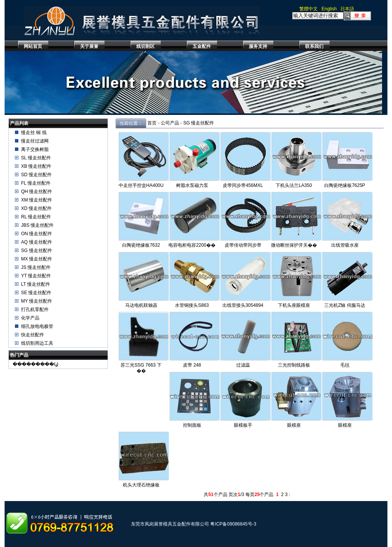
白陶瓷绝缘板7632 (141, 245)
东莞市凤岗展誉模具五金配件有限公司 (170, 524)
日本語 (347, 9)
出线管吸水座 (345, 245)
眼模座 (294, 425)
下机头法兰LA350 (294, 185)
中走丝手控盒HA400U (141, 185)
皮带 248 (192, 365)
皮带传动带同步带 (243, 245)
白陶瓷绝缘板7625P (345, 185)
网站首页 (33, 46)
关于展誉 (89, 46)
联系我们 (314, 46)
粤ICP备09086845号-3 (233, 524)
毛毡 (345, 365)
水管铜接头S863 (192, 305)
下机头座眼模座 (294, 305)
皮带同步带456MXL (243, 185)
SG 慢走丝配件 (199, 123)
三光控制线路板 (294, 365)
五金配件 (202, 46)
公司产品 (170, 123)
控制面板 (192, 425)
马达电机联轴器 (141, 305)
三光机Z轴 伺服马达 (345, 305)
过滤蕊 (243, 365)
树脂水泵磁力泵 (192, 185)
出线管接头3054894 (243, 305)
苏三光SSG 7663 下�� (141, 368)
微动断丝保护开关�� (294, 245)
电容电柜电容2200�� (192, 245)
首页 (152, 123)
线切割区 (145, 46)
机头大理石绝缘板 (141, 485)
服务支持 (258, 46)
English (329, 9)
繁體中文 (309, 9)
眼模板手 (243, 425)
